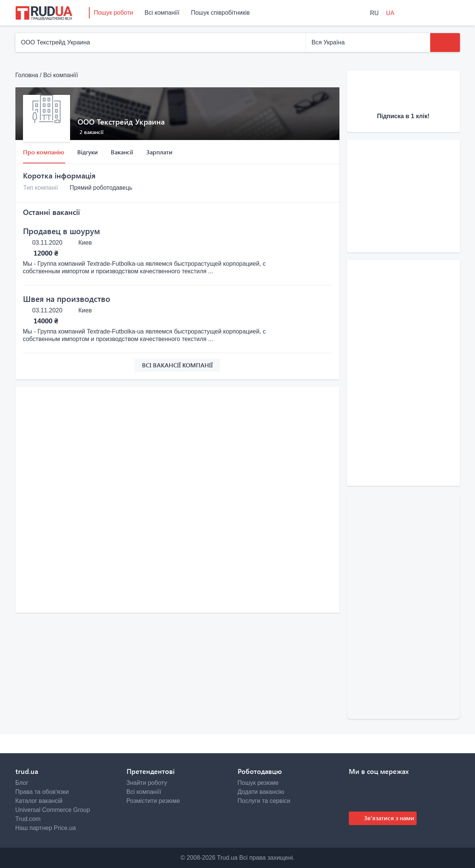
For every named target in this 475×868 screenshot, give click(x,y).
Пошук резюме (258, 783)
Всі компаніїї (162, 13)
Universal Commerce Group (53, 810)
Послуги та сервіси (264, 801)
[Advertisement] (177, 447)
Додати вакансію (261, 792)
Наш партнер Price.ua (46, 828)
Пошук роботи (113, 13)
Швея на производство (67, 298)
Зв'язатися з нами (388, 818)
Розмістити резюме (153, 801)
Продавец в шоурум (61, 231)
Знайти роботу (147, 783)
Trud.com (28, 819)
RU (375, 13)
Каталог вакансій (39, 801)
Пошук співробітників (220, 13)
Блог (22, 783)
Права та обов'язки (42, 792)
